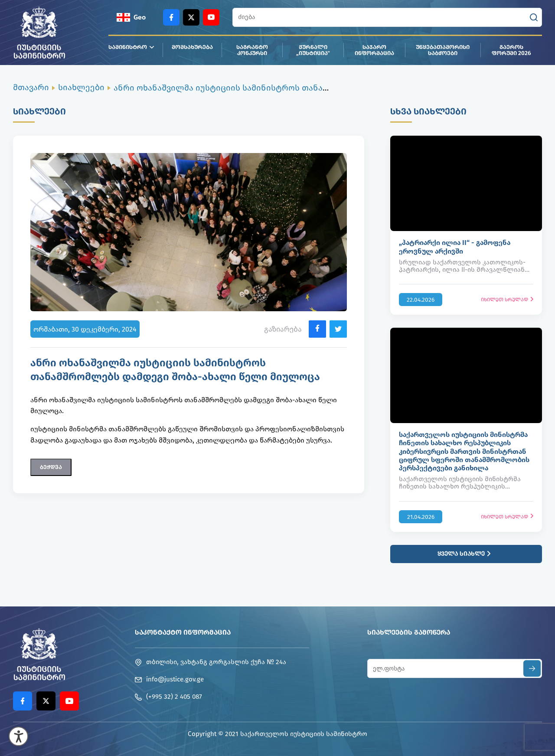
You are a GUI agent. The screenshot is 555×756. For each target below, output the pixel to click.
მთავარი (31, 87)
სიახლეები (81, 87)
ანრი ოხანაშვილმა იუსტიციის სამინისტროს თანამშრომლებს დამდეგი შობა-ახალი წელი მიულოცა (323, 88)
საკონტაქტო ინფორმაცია (183, 632)
